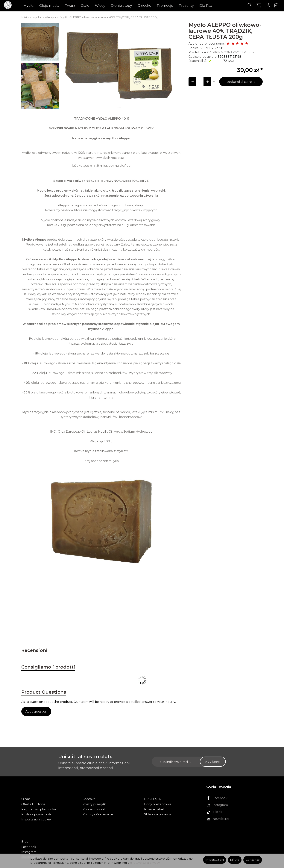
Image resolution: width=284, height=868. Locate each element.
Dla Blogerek (31, 852)
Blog (25, 837)
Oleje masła (57, 7)
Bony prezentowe (158, 805)
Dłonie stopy (129, 7)
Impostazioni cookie (36, 821)
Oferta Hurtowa (33, 805)
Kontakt (89, 800)
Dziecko (152, 7)
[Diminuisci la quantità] (205, 82)
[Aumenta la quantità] (192, 82)
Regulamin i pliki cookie (39, 810)
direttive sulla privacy (145, 863)
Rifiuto (235, 860)
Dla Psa (214, 7)
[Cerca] (245, 6)
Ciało (93, 7)
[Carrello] (254, 6)
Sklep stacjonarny (158, 815)
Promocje (173, 7)
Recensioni (39, 652)
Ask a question (36, 719)
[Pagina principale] (13, 6)
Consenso (253, 860)
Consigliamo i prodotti (57, 670)
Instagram (29, 847)
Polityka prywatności (37, 815)
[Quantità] (198, 82)
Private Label (154, 810)
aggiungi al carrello (240, 82)
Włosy (108, 7)
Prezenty (194, 7)
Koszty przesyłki (95, 805)
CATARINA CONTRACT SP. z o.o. (231, 52)
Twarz (78, 7)
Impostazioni (215, 860)
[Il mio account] (263, 6)
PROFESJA (152, 800)
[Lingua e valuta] (272, 6)
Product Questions (51, 698)
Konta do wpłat (94, 810)
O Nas (26, 800)
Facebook (29, 842)
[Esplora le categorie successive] (227, 7)
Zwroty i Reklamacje (98, 815)
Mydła (36, 7)
